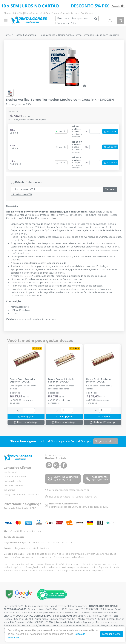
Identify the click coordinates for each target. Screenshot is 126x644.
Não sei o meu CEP (21, 194)
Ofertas (7, 13)
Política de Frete (13, 481)
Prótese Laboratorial (25, 35)
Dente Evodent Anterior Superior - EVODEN (62, 381)
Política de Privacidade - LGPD (20, 509)
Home (7, 35)
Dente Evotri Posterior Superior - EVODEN (23, 381)
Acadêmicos (87, 13)
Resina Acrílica (47, 35)
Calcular (110, 189)
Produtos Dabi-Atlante (62, 13)
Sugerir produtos (106, 441)
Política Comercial (14, 486)
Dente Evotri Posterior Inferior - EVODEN (99, 381)
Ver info (61, 131)
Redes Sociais (31, 13)
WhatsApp (45, 13)
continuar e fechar (112, 634)
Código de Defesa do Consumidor (22, 494)
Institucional (10, 472)
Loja (77, 13)
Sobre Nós (18, 13)
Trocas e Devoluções (15, 477)
